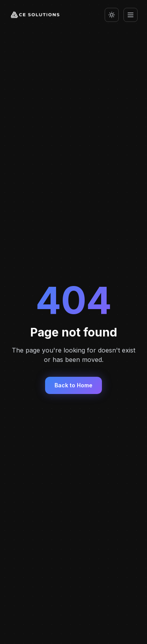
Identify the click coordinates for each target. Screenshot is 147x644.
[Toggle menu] (131, 15)
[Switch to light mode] (112, 15)
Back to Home (73, 385)
